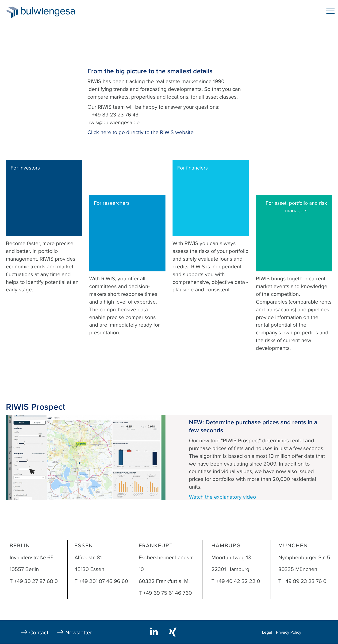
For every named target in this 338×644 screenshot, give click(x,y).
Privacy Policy (289, 632)
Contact (39, 633)
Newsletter (79, 633)
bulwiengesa (55, 12)
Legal (267, 632)
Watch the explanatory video (223, 497)
